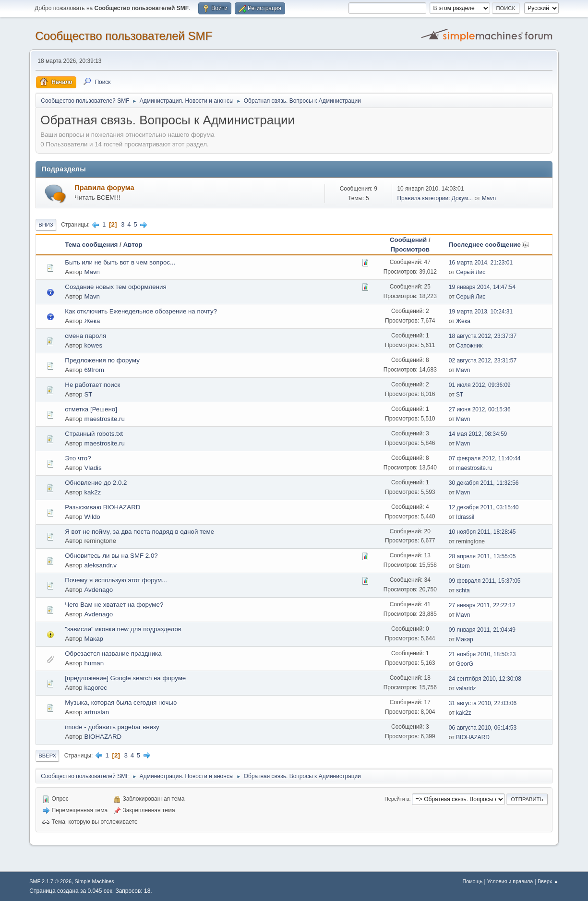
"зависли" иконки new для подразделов (123, 629)
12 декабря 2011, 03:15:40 (484, 507)
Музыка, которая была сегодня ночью (121, 703)
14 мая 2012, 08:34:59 (478, 434)
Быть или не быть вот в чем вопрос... (120, 262)
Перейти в (397, 799)
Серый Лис (471, 272)
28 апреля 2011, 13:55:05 (482, 556)
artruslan (96, 712)
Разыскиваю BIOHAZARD (102, 507)
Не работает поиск (92, 385)
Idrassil (465, 517)
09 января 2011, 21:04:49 (482, 630)
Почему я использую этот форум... (116, 580)
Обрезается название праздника (113, 654)
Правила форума (104, 188)
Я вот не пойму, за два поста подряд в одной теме (139, 532)
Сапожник (469, 346)
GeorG (465, 664)
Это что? (78, 458)
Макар (94, 639)
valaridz (466, 688)
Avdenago (98, 590)
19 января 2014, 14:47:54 (482, 287)
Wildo (92, 517)
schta (463, 590)
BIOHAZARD (103, 737)
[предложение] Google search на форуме (125, 678)
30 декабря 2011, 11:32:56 (484, 483)
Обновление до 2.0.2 (96, 483)
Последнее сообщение (489, 245)
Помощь (472, 881)
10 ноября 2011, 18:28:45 (482, 532)
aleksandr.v (100, 565)
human (94, 663)
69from (94, 370)
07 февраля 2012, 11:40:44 (485, 458)
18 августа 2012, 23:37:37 (483, 336)
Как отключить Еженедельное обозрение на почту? (141, 311)
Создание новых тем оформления (115, 287)
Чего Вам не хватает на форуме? (114, 605)
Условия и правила (510, 881)
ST (88, 394)
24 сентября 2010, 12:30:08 (485, 679)
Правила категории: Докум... (435, 198)
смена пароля (85, 336)
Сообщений (408, 240)
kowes (93, 345)
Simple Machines (95, 881)
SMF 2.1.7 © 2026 (50, 881)
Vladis (93, 468)
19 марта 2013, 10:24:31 (481, 312)
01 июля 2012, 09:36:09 (480, 385)
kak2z (92, 492)
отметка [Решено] (91, 409)
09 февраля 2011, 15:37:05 (485, 581)
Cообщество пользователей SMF (124, 36)
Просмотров (410, 249)
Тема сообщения (91, 245)
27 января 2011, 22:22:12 (482, 605)
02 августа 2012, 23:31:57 (483, 360)
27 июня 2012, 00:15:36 (480, 409)
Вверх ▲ (548, 881)
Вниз (46, 225)
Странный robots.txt (94, 434)
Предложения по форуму (102, 360)
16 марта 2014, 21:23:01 (481, 263)
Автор (132, 245)
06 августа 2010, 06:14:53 (483, 728)
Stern (463, 566)
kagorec (95, 688)
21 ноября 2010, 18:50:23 (482, 654)
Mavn (489, 198)
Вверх (47, 756)
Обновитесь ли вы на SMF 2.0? (111, 556)
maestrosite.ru (104, 419)
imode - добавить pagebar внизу (112, 727)
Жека (92, 321)
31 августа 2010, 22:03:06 (483, 703)
